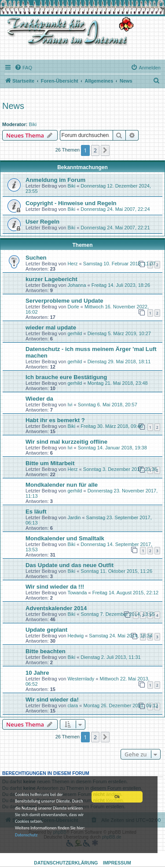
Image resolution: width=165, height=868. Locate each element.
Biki (33, 124)
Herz (72, 264)
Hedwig (75, 636)
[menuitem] (23, 68)
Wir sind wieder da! (52, 700)
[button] (105, 150)
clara (73, 705)
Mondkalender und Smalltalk (65, 538)
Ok (117, 797)
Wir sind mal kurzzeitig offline (66, 442)
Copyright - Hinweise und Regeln (71, 203)
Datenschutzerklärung (66, 863)
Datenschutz (26, 835)
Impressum (117, 863)
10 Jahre (37, 673)
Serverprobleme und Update (64, 301)
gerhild (75, 333)
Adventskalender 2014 (56, 608)
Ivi (70, 405)
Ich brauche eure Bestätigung (66, 377)
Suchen (36, 258)
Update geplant (46, 630)
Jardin (74, 517)
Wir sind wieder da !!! (55, 587)
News (13, 106)
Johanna (77, 285)
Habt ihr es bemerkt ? (55, 420)
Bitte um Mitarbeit (50, 463)
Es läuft (36, 512)
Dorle (73, 307)
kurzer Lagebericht (51, 279)
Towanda (77, 593)
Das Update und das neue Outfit (70, 565)
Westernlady (81, 679)
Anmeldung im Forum (55, 180)
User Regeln (42, 222)
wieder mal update (51, 327)
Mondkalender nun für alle (62, 485)
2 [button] (95, 150)
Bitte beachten (46, 651)
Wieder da (39, 399)
